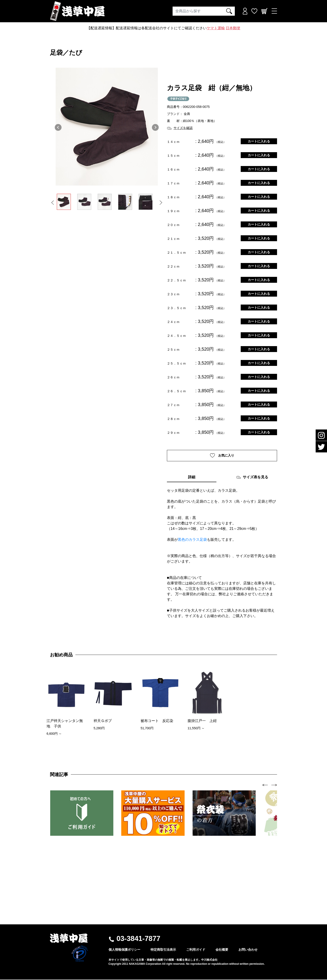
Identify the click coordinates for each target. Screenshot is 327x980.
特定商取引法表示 (163, 950)
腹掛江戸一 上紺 (202, 721)
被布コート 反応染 (157, 721)
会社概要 (222, 950)
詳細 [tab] (192, 478)
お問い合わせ (248, 950)
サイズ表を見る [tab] (252, 478)
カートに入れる (259, 141)
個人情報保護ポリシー (124, 950)
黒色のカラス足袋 (192, 540)
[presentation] (265, 785)
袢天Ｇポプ (103, 721)
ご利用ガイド (196, 950)
